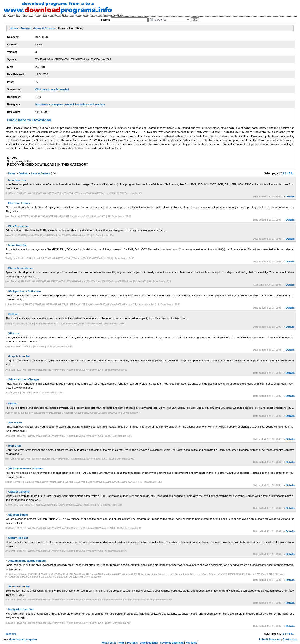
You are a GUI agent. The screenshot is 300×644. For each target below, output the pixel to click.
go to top (11, 634)
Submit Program (269, 640)
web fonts (191, 643)
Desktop (26, 28)
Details (290, 196)
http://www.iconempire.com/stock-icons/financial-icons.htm (70, 104)
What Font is (109, 643)
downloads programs (23, 640)
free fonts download (172, 643)
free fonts (132, 643)
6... (293, 173)
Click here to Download (29, 120)
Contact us (290, 640)
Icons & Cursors (45, 28)
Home (14, 28)
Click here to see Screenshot (52, 89)
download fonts (149, 643)
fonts (121, 643)
